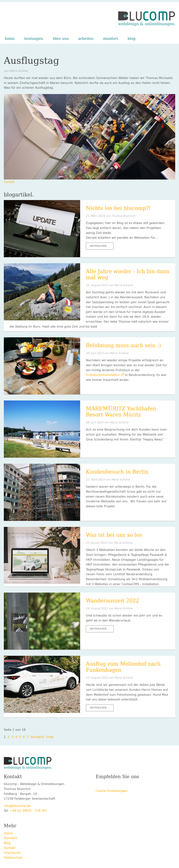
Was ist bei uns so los (114, 535)
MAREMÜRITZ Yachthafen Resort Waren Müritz (121, 412)
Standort (110, 39)
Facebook (99, 785)
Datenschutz (13, 858)
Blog (132, 39)
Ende (50, 737)
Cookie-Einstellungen (111, 791)
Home (10, 39)
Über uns (61, 39)
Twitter (106, 785)
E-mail (129, 785)
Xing (114, 785)
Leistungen (34, 39)
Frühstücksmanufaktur (103, 375)
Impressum (12, 853)
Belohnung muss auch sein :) (123, 345)
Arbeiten (86, 39)
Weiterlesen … (102, 247)
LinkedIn (122, 785)
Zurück (9, 182)
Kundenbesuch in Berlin (117, 472)
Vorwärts (37, 737)
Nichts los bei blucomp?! (118, 208)
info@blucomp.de (17, 806)
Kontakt (10, 848)
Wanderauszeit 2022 (112, 601)
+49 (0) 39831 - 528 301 (28, 811)
